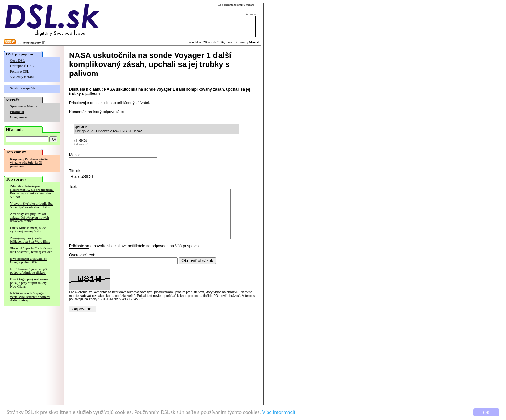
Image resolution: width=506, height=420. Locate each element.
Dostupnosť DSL (22, 66)
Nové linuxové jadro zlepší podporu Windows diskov (29, 271)
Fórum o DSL (20, 71)
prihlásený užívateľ (133, 103)
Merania (32, 106)
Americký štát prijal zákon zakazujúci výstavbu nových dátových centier (30, 217)
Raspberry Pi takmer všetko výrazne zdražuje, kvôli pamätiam (29, 163)
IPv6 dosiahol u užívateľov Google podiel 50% (29, 260)
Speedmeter (18, 106)
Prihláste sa (79, 256)
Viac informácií (279, 413)
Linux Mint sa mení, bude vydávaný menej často (28, 230)
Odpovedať (81, 144)
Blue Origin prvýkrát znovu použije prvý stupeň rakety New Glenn (29, 283)
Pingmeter (17, 112)
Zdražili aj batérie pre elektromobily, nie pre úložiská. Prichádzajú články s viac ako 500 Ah (32, 191)
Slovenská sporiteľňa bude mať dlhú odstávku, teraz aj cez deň (31, 250)
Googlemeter (19, 117)
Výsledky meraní (22, 77)
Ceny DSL (17, 60)
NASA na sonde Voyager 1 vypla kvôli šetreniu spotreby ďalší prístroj (30, 297)
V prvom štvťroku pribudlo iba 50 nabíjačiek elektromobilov (31, 205)
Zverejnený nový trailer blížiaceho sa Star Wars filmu (30, 240)
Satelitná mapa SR (23, 88)
